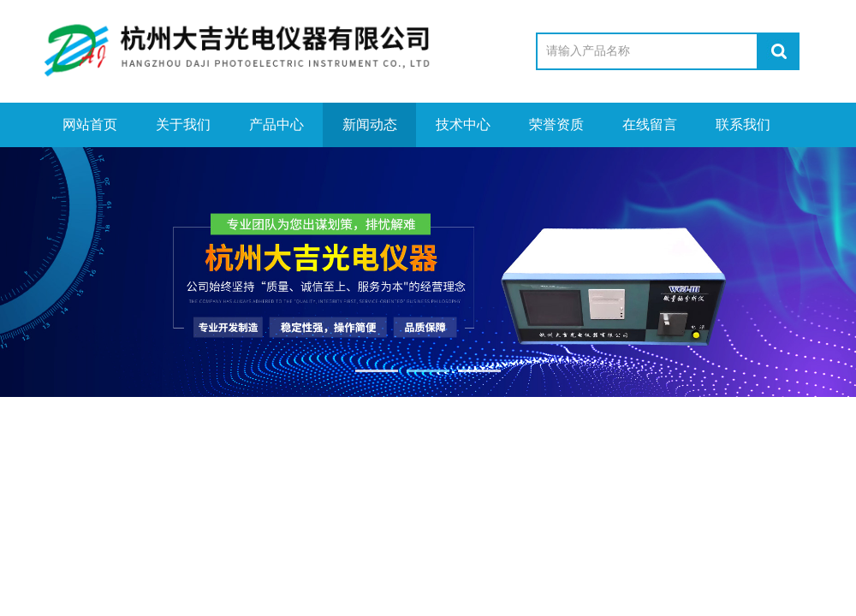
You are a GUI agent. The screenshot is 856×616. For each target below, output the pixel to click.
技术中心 (463, 124)
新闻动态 (370, 124)
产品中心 (276, 124)
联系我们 (743, 124)
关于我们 (183, 124)
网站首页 (90, 124)
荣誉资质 (556, 124)
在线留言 (650, 124)
